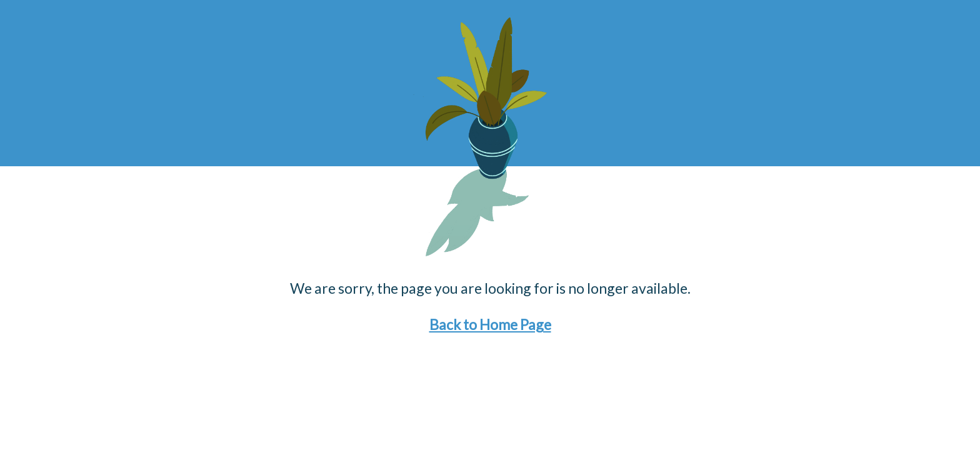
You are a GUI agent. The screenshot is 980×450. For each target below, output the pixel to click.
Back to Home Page (490, 324)
